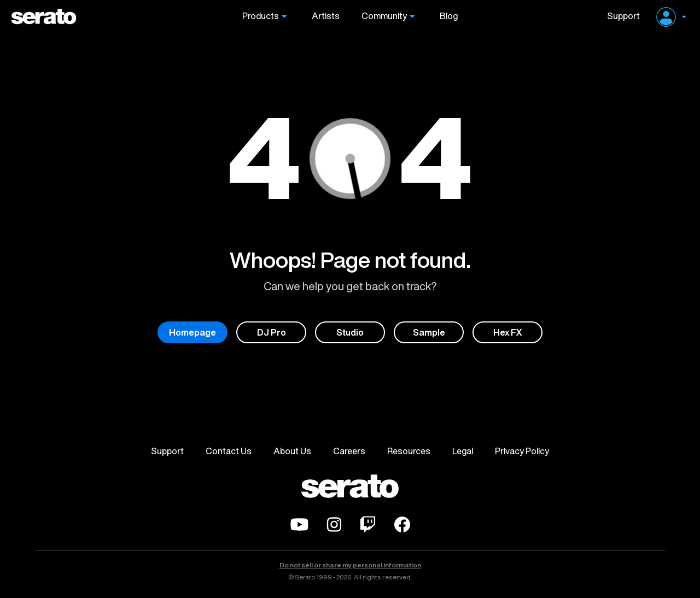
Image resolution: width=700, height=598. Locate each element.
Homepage (192, 332)
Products (261, 16)
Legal (463, 451)
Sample (429, 332)
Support (619, 16)
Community (384, 16)
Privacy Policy (522, 451)
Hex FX (508, 332)
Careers (349, 451)
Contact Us (229, 451)
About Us (292, 451)
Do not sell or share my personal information (350, 565)
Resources (409, 451)
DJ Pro (272, 332)
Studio (350, 332)
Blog (449, 16)
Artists (326, 16)
